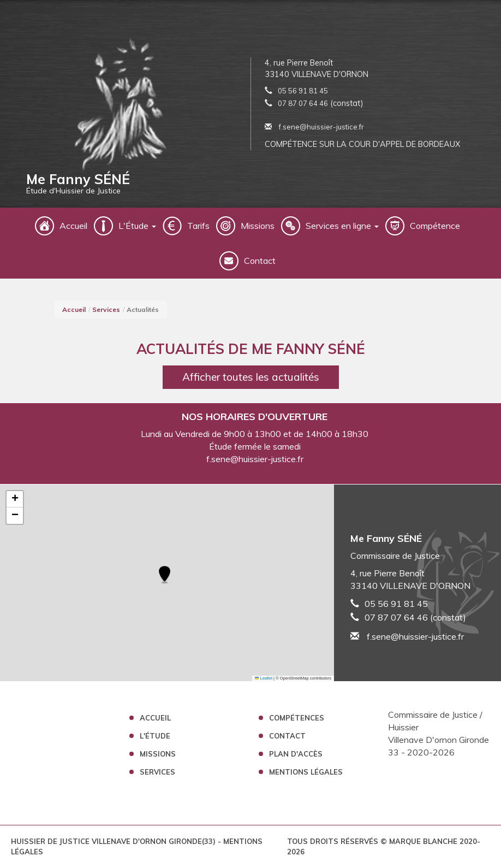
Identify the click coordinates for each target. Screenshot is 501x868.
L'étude (155, 736)
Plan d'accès (296, 754)
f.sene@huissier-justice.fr (314, 127)
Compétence (435, 226)
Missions (258, 226)
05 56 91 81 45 (303, 91)
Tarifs (198, 226)
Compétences (297, 718)
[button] (165, 575)
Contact (260, 261)
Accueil (73, 226)
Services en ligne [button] (342, 226)
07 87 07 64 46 (303, 103)
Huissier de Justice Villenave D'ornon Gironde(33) (114, 841)
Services (106, 309)
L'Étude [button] (137, 226)
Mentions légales (306, 772)
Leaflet (264, 678)
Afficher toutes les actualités (251, 377)
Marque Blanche (423, 841)
